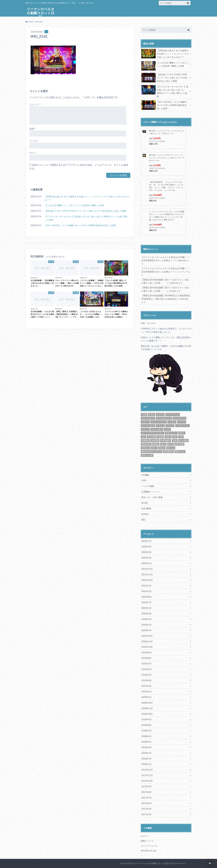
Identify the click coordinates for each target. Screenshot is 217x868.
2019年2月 (146, 692)
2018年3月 (146, 753)
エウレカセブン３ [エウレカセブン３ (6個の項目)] (164, 418)
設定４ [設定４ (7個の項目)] (154, 448)
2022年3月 (146, 552)
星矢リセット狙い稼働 (152, 497)
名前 (33, 129)
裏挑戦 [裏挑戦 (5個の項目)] (156, 444)
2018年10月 (147, 714)
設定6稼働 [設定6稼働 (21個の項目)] (179, 444)
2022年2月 (146, 558)
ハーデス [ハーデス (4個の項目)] (182, 422)
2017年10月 (147, 781)
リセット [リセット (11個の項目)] (145, 429)
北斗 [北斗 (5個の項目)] (143, 437)
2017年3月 (146, 809)
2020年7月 (146, 602)
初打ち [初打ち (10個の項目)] (182, 433)
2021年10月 (147, 580)
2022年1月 (146, 563)
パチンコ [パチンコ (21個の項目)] (160, 426)
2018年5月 (146, 742)
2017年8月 (146, 792)
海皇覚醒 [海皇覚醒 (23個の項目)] (155, 440)
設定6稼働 (146, 508)
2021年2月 (146, 586)
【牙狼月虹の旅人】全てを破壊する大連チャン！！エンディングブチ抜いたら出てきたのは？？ (87, 198)
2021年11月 (147, 574)
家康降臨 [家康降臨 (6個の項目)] (145, 440)
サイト (33, 153)
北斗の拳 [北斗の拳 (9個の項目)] (151, 437)
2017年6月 (146, 803)
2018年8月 (146, 725)
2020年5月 (146, 608)
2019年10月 (147, 647)
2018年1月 (146, 764)
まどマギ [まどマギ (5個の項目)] (160, 414)
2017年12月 (147, 770)
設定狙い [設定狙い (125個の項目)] (145, 448)
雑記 (143, 520)
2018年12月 (147, 703)
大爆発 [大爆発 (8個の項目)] (160, 437)
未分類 (145, 503)
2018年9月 (146, 719)
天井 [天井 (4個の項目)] (175, 437)
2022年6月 (146, 547)
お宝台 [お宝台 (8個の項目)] (151, 414)
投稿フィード (147, 841)
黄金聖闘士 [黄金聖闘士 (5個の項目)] (168, 452)
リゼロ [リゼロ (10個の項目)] (167, 429)
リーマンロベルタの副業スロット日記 (41, 13)
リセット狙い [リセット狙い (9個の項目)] (157, 429)
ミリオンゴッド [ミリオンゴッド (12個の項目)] (182, 426)
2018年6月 (146, 736)
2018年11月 (147, 708)
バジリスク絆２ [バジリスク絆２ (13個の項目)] (148, 426)
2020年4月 (146, 614)
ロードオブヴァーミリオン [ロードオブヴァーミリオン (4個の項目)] (153, 433)
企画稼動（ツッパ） (151, 492)
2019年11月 (147, 641)
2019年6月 (146, 669)
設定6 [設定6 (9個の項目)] (171, 444)
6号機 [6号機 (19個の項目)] (144, 414)
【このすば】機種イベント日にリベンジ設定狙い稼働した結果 (74, 205)
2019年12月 (147, 636)
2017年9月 (146, 786)
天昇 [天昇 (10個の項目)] (181, 437)
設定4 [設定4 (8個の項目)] (163, 444)
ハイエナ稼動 (148, 486)
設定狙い (146, 514)
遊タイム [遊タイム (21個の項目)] (171, 448)
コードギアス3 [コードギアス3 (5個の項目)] (180, 418)
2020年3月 (146, 619)
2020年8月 (146, 597)
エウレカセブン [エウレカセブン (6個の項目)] (148, 418)
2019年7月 (146, 664)
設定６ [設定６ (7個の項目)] (162, 448)
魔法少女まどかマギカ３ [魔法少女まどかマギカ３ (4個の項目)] (152, 452)
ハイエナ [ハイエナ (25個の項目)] (172, 422)
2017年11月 (147, 775)
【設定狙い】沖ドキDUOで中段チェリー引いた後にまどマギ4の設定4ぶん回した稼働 (85, 211)
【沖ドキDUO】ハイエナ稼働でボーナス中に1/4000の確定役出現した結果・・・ (83, 225)
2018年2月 (146, 759)
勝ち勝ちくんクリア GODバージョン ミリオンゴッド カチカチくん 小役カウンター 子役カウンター (167, 158)
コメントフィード (149, 846)
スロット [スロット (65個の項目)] (145, 422)
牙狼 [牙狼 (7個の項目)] (175, 440)
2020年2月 (146, 625)
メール (34, 141)
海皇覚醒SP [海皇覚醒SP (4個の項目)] (166, 440)
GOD (144, 480)
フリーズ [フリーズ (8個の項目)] (170, 426)
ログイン (145, 836)
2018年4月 (146, 747)
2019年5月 (146, 675)
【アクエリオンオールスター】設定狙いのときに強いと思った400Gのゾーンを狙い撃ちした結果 (86, 218)
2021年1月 (146, 591)
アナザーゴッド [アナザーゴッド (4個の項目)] (173, 414)
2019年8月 (146, 658)
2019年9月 (146, 652)
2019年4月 (146, 680)
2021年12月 (147, 569)
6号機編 (145, 475)
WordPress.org (148, 851)
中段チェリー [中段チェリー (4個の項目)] (171, 433)
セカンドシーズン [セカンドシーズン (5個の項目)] (159, 422)
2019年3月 (146, 686)
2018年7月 (146, 731)
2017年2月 (146, 814)
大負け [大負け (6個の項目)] (168, 437)
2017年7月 (146, 798)
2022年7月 (146, 541)
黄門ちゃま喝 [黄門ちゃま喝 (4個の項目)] (147, 455)
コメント (35, 104)
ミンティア (183, 272)
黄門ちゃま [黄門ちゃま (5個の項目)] (180, 452)
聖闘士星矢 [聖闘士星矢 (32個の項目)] (146, 444)
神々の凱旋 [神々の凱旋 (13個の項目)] (183, 440)
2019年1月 (146, 697)
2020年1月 (146, 630)
